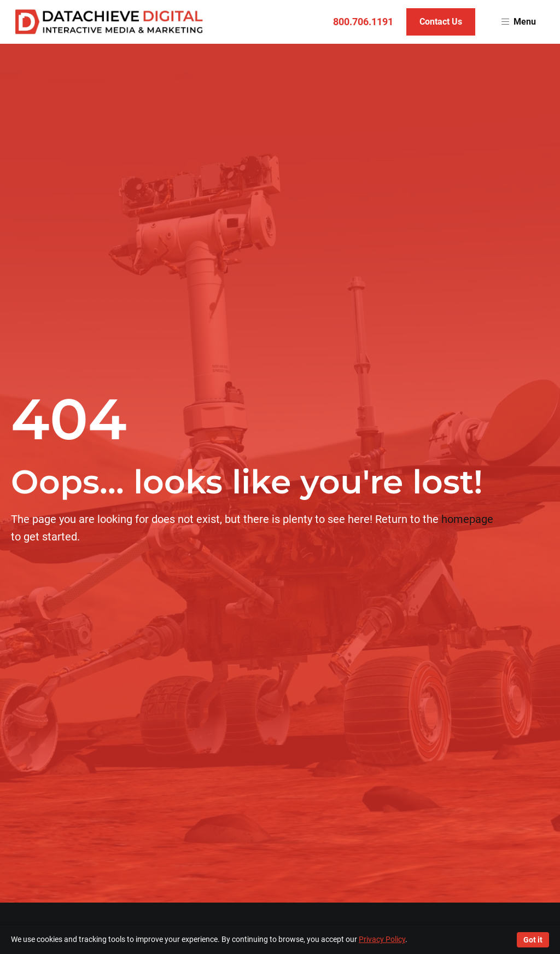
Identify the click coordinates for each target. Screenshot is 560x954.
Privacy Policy (382, 939)
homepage (467, 519)
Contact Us (441, 22)
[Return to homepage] (109, 22)
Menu (519, 22)
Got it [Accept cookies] (533, 940)
